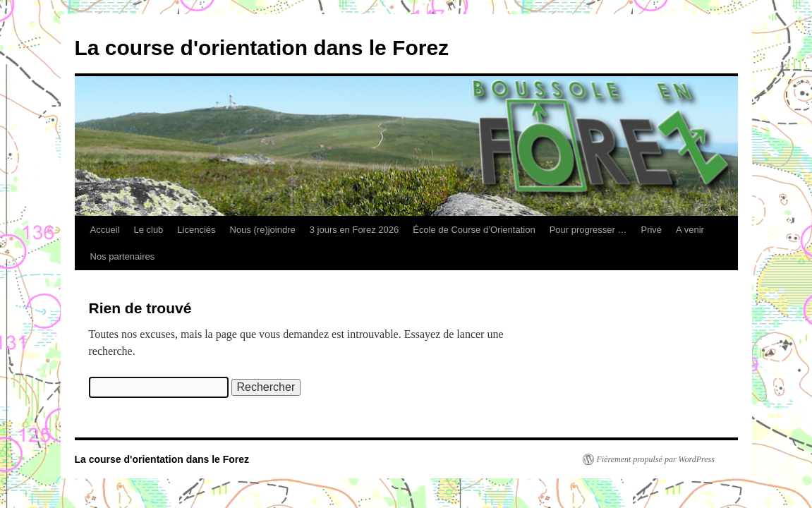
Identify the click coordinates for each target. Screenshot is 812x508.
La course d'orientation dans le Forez (262, 48)
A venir (690, 230)
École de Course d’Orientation (474, 230)
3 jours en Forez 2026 (354, 230)
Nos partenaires (123, 256)
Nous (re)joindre (263, 230)
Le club (148, 230)
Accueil (105, 230)
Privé (651, 230)
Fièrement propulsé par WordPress (656, 459)
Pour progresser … (588, 230)
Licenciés (196, 230)
